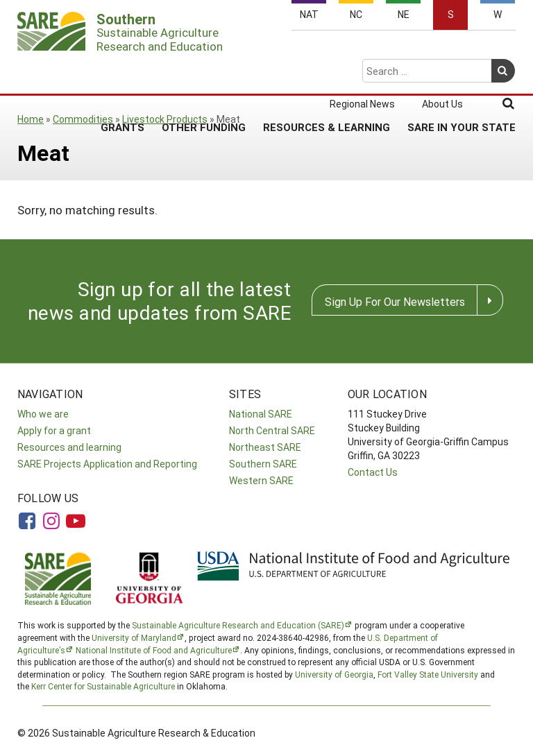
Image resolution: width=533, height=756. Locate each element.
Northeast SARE (265, 447)
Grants (122, 73)
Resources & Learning (327, 73)
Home (31, 119)
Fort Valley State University (428, 674)
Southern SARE (263, 464)
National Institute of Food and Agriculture (154, 650)
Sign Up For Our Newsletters (395, 301)
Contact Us (373, 472)
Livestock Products (165, 119)
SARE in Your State (462, 73)
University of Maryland (134, 637)
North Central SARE (272, 430)
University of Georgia (334, 674)
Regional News (362, 50)
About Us (442, 50)
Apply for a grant (54, 430)
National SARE (261, 414)
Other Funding (204, 73)
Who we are (43, 414)
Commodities (83, 119)
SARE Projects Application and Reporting (107, 464)
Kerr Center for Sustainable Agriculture (103, 686)
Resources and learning (69, 447)
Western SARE (261, 480)
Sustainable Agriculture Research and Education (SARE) (238, 625)
